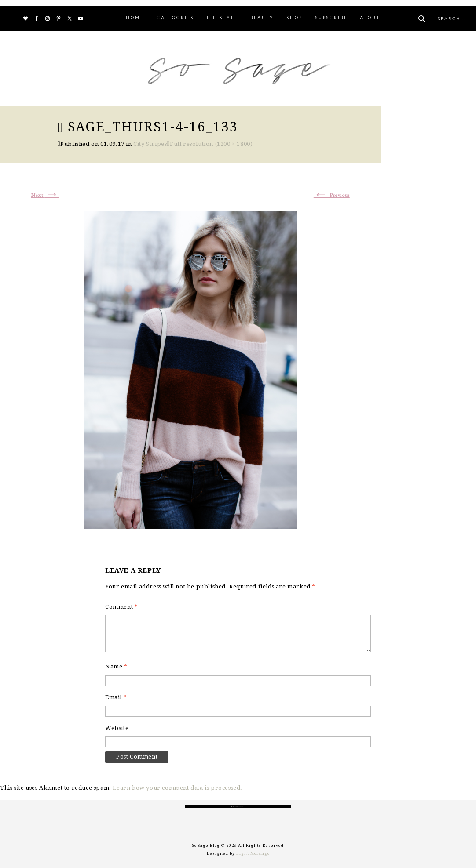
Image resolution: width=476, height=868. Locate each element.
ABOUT (370, 18)
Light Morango (253, 853)
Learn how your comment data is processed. (178, 788)
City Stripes (150, 144)
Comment (121, 607)
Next (45, 196)
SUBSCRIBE (331, 18)
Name (116, 666)
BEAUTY (262, 18)
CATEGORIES (175, 18)
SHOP (295, 18)
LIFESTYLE (222, 18)
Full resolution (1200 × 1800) (211, 144)
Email (116, 697)
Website (117, 728)
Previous (332, 196)
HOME (135, 18)
